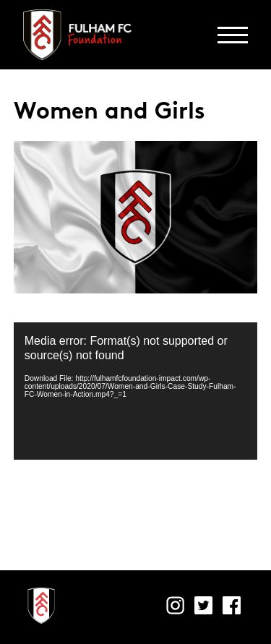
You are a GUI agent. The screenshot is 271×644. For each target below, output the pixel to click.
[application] (136, 391)
